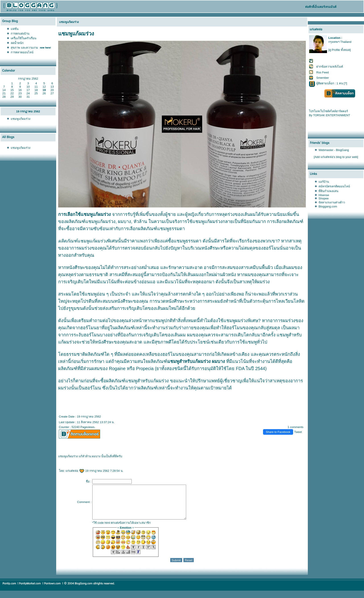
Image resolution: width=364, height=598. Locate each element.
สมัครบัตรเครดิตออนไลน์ (334, 186)
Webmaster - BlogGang (334, 150)
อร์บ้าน (324, 182)
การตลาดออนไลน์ (22, 52)
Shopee (324, 198)
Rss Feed (323, 72)
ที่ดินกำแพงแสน (328, 191)
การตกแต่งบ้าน (20, 34)
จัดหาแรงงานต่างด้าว (332, 202)
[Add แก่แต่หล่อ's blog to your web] (336, 157)
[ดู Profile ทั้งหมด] (339, 50)
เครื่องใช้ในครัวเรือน (24, 38)
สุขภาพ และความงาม (24, 48)
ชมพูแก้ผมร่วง (21, 119)
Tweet (298, 432)
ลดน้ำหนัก (17, 43)
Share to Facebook (278, 432)
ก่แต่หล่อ (75, 471)
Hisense (324, 195)
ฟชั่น (15, 29)
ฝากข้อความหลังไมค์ (330, 67)
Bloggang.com (328, 206)
